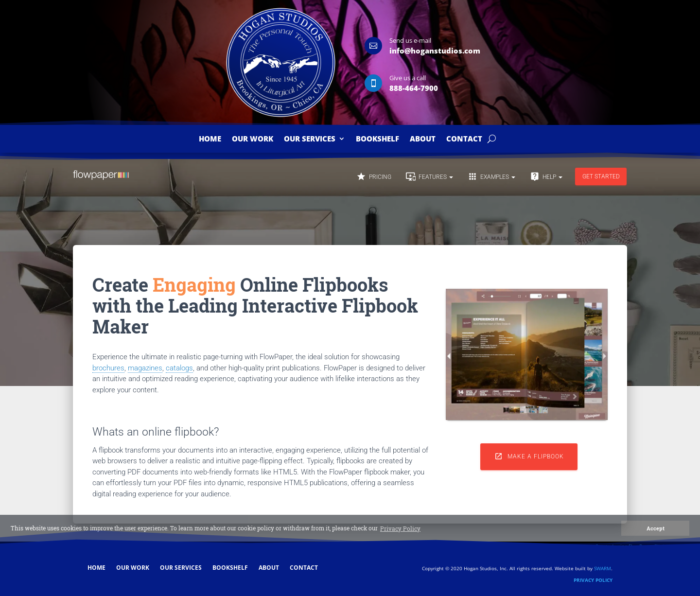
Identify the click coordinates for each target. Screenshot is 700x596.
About (423, 139)
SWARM (603, 568)
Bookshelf (377, 139)
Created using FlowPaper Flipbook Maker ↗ (645, 546)
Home (210, 139)
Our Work (253, 139)
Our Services (310, 139)
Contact (464, 139)
